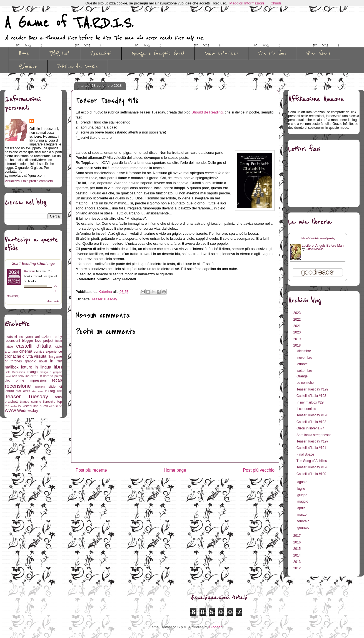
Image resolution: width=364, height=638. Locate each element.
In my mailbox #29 (310, 402)
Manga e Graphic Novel (158, 53)
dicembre (305, 351)
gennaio (304, 528)
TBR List (60, 53)
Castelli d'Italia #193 (311, 396)
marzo (302, 515)
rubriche (40, 387)
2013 (298, 562)
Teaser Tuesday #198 (312, 415)
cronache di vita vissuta (26, 356)
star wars (23, 391)
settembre (305, 371)
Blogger (215, 627)
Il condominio (306, 409)
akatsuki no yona (19, 337)
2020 (298, 332)
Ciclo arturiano (221, 53)
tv (20, 406)
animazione (44, 337)
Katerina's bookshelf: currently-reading (318, 238)
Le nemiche (305, 383)
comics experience (48, 352)
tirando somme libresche (38, 402)
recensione (18, 386)
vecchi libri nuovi (35, 406)
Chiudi (276, 3)
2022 (298, 320)
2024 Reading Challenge (33, 263)
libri (58, 367)
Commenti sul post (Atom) (183, 488)
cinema (26, 351)
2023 (298, 313)
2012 (298, 568)
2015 (298, 549)
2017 (298, 536)
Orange (302, 376)
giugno (303, 495)
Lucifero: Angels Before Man (323, 246)
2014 (298, 555)
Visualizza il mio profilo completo (29, 181)
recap (57, 380)
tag (53, 391)
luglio (302, 489)
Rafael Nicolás (314, 249)
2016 (298, 542)
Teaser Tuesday (104, 299)
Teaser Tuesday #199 (312, 389)
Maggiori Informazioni (247, 3)
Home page (175, 470)
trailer (14, 406)
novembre (305, 358)
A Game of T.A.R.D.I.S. (69, 23)
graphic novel (36, 361)
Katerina (30, 271)
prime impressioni (31, 380)
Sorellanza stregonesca (314, 435)
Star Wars (318, 53)
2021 (298, 326)
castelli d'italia (34, 346)
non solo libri (21, 376)
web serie (55, 406)
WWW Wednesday (21, 411)
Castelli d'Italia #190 (311, 474)
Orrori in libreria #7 (310, 428)
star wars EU (40, 391)
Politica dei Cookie (78, 66)
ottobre (303, 364)
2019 (298, 339)
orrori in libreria (42, 376)
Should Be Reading (207, 112)
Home (24, 53)
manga (33, 372)
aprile (302, 508)
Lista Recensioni (15, 372)
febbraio (304, 521)
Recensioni (101, 53)
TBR (59, 391)
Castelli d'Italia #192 (311, 422)
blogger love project (38, 341)
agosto (303, 482)
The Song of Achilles (312, 461)
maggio (303, 501)
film (50, 357)
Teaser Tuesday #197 (312, 441)
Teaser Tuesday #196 (312, 467)
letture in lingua (36, 367)
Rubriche (28, 66)
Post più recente (91, 470)
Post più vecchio (259, 470)
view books (53, 301)
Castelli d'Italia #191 (311, 448)
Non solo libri (272, 53)
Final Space (305, 454)
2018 (298, 345)
